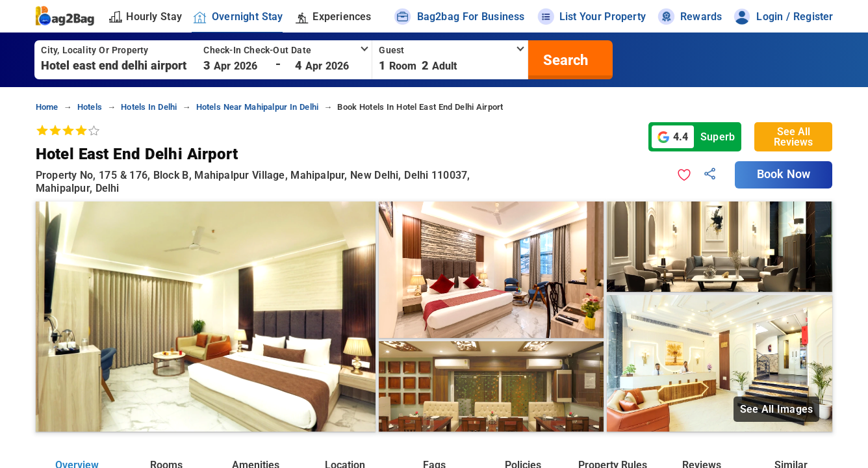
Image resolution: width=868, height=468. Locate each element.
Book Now (784, 174)
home (47, 107)
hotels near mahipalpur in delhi (258, 107)
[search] (564, 60)
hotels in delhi (149, 107)
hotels (90, 107)
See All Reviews (793, 137)
